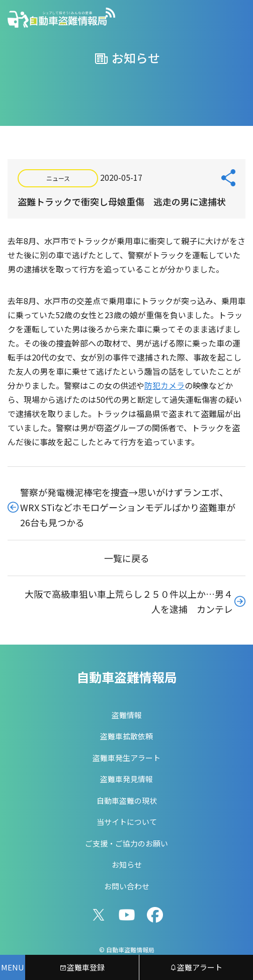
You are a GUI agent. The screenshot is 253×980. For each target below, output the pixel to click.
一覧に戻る (127, 558)
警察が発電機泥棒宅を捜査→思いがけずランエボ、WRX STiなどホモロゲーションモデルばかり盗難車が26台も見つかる (128, 507)
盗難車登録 (82, 967)
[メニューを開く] (13, 967)
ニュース (58, 178)
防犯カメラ (164, 385)
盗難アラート (196, 967)
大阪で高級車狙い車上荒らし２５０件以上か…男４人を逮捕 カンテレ (129, 601)
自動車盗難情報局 (127, 677)
